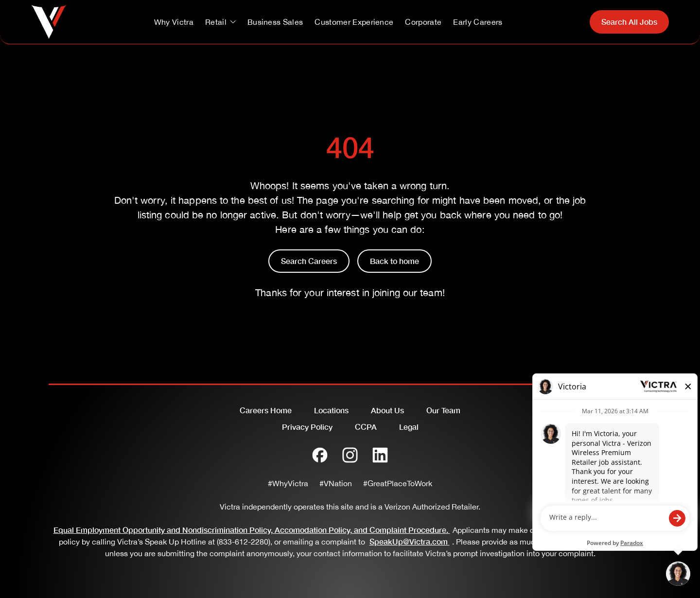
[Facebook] (320, 455)
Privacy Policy (307, 427)
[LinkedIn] (380, 455)
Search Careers (309, 261)
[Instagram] (350, 455)
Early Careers (478, 22)
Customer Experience (354, 22)
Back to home (394, 261)
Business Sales (275, 22)
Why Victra (174, 22)
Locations (331, 410)
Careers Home (266, 410)
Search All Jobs (629, 22)
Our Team (443, 410)
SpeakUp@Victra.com (411, 541)
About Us (387, 410)
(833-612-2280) (244, 542)
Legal (409, 427)
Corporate (423, 22)
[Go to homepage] (49, 22)
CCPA (366, 427)
